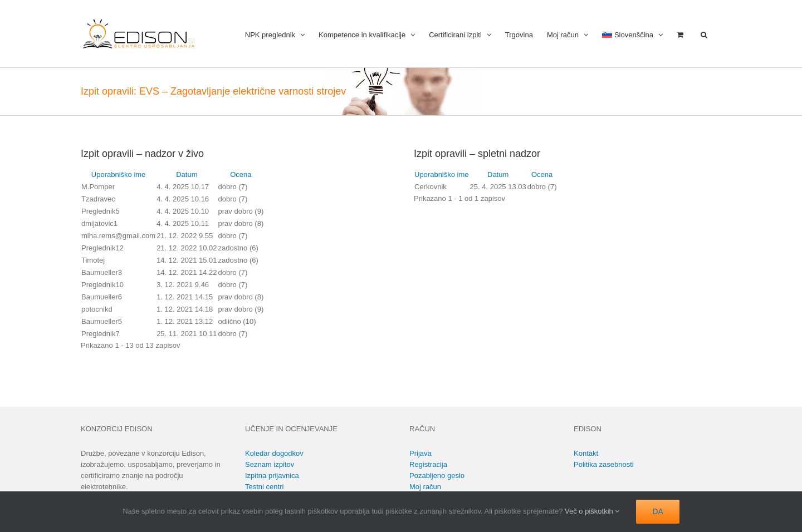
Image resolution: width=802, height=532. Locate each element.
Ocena (241, 174)
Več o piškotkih (592, 511)
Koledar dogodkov (274, 453)
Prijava (420, 453)
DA (657, 511)
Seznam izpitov (270, 464)
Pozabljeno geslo (437, 476)
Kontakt (586, 453)
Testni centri (264, 487)
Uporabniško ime (119, 174)
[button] (704, 34)
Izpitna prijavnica (272, 476)
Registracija (428, 464)
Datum (187, 174)
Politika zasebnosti (604, 464)
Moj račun (425, 487)
